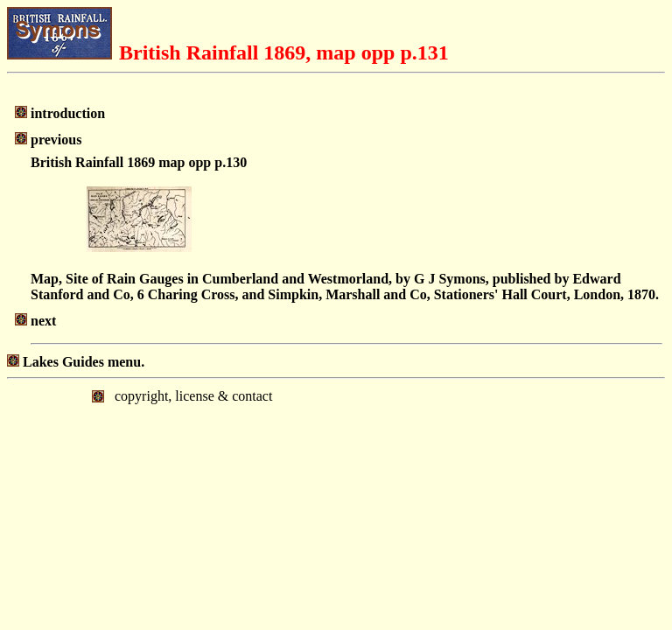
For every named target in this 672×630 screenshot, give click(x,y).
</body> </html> (336, 451)
